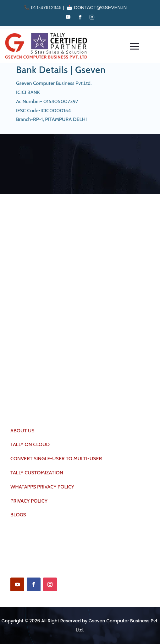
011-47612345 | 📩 (49, 7)
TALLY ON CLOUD (30, 444)
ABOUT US (22, 431)
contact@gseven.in (100, 7)
